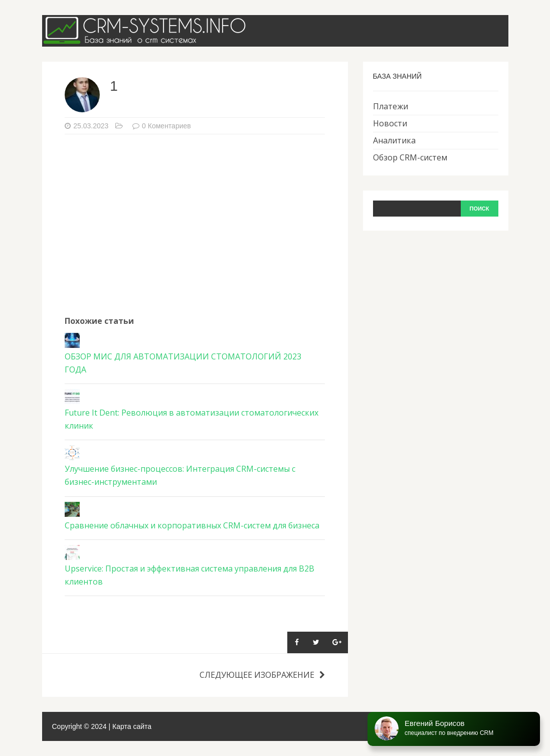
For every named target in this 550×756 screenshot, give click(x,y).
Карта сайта (132, 726)
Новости (390, 123)
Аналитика (394, 140)
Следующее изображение (262, 675)
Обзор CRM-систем (410, 157)
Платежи (391, 106)
